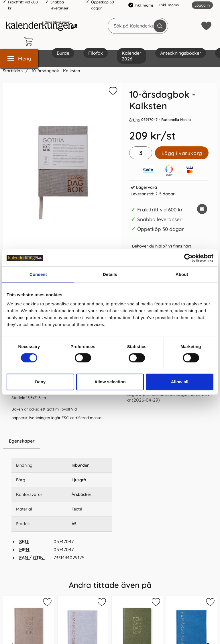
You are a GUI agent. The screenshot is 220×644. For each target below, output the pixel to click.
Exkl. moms (169, 5)
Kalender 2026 (131, 56)
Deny (40, 382)
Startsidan (13, 71)
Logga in (202, 5)
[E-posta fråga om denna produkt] (202, 209)
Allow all (180, 382)
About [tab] (182, 274)
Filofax (96, 53)
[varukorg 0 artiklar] (30, 42)
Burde (63, 53)
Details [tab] (110, 274)
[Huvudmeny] (19, 59)
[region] (62, 441)
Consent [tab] (38, 274)
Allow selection (110, 382)
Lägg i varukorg (182, 153)
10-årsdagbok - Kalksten (55, 71)
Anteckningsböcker (181, 53)
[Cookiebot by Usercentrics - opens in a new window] (188, 258)
